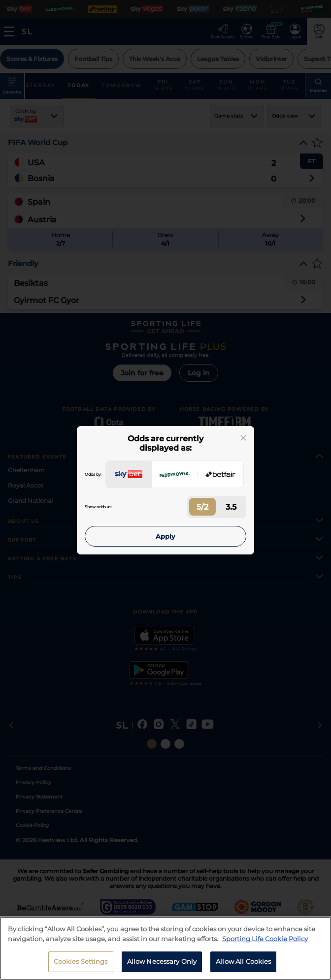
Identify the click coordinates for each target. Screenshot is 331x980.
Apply (165, 536)
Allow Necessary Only (162, 967)
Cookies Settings (81, 967)
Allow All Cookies (243, 967)
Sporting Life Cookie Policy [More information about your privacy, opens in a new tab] (265, 944)
